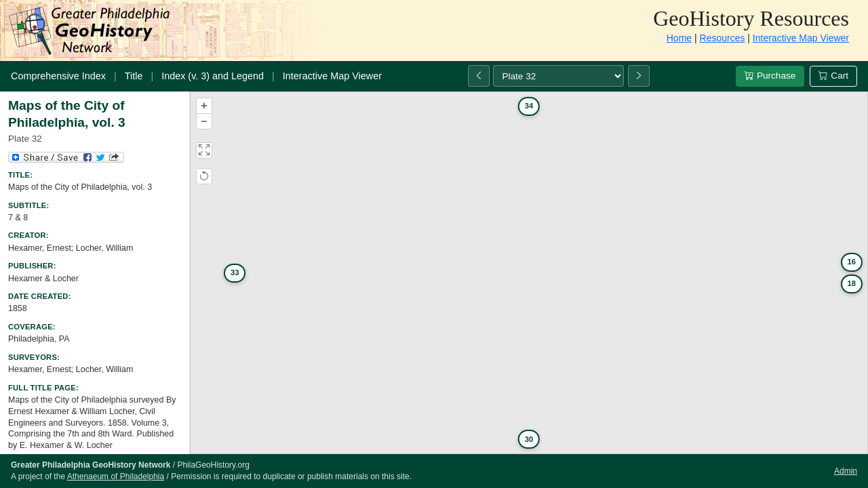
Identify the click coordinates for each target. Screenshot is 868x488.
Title (134, 76)
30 (529, 439)
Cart (833, 76)
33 (235, 272)
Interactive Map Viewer (801, 38)
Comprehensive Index (58, 76)
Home (679, 38)
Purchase (770, 76)
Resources (723, 38)
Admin (846, 471)
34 (529, 106)
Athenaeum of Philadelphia (116, 476)
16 (852, 262)
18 (852, 283)
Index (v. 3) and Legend (213, 76)
